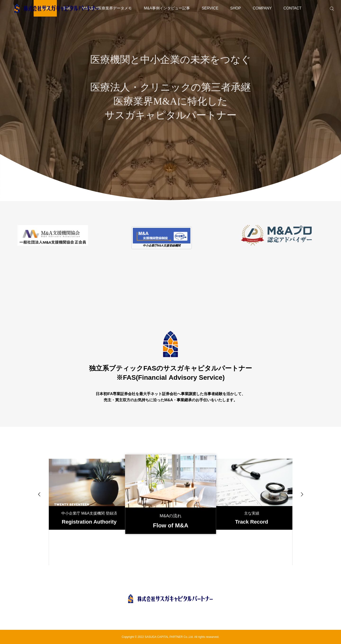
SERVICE (210, 8)
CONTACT (292, 8)
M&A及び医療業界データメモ (107, 8)
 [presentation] (302, 494)
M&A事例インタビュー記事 (167, 8)
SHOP (236, 8)
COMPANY (262, 8)
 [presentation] (39, 494)
